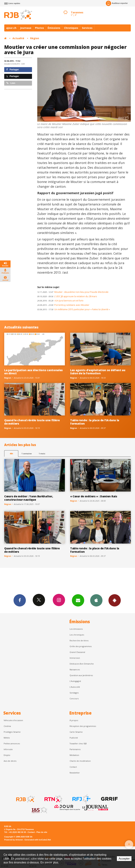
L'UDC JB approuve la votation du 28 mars (67, 296)
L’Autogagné (75, 681)
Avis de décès (10, 761)
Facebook (20, 600)
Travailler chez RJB (78, 743)
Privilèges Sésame (12, 732)
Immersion (75, 658)
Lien (11, 83)
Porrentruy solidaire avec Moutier (63, 305)
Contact (73, 767)
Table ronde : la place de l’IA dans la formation (95, 422)
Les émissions (76, 629)
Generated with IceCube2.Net (38, 840)
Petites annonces (12, 743)
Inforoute (8, 749)
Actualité (18, 38)
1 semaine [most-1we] (27, 454)
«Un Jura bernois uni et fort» (60, 301)
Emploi (7, 755)
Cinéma (7, 726)
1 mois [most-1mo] (42, 454)
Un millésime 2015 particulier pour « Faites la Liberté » (74, 309)
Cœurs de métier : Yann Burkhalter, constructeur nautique (29, 498)
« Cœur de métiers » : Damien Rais (94, 496)
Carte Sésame (76, 732)
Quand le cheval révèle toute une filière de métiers (32, 422)
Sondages (74, 693)
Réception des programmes (83, 726)
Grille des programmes (81, 646)
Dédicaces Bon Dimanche (82, 664)
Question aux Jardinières (81, 675)
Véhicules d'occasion (13, 720)
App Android (115, 600)
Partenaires (75, 749)
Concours (74, 698)
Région (35, 38)
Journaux (26, 28)
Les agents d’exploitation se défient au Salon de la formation (98, 372)
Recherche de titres (79, 640)
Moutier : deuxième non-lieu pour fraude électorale (73, 292)
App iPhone (96, 600)
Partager (13, 70)
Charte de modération (80, 761)
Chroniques (71, 28)
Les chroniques (77, 635)
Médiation (74, 755)
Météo (7, 738)
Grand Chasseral (77, 652)
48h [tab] (11, 454)
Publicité (74, 738)
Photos (39, 28)
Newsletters (78, 600)
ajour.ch (11, 28)
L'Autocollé (75, 687)
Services (87, 28)
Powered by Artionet (13, 840)
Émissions (54, 28)
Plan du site (42, 832)
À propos (74, 720)
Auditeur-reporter (117, 3)
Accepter (124, 859)
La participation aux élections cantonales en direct (33, 372)
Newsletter (75, 773)
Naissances (75, 669)
